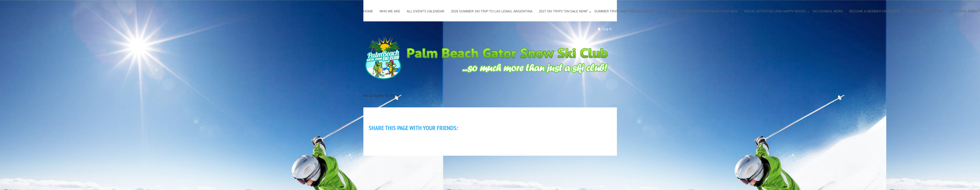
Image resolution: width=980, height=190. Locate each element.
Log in (607, 29)
